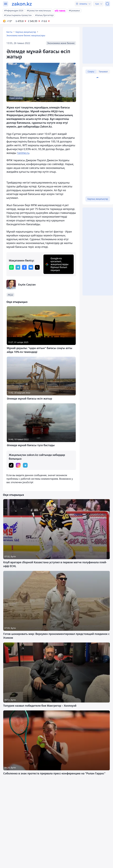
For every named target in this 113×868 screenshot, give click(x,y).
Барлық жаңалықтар (26, 32)
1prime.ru (23, 153)
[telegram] (18, 267)
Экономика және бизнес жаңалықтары (26, 35)
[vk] (31, 267)
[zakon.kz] (22, 4)
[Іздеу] (107, 4)
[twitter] (37, 267)
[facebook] (24, 267)
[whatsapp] (11, 267)
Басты (9, 32)
